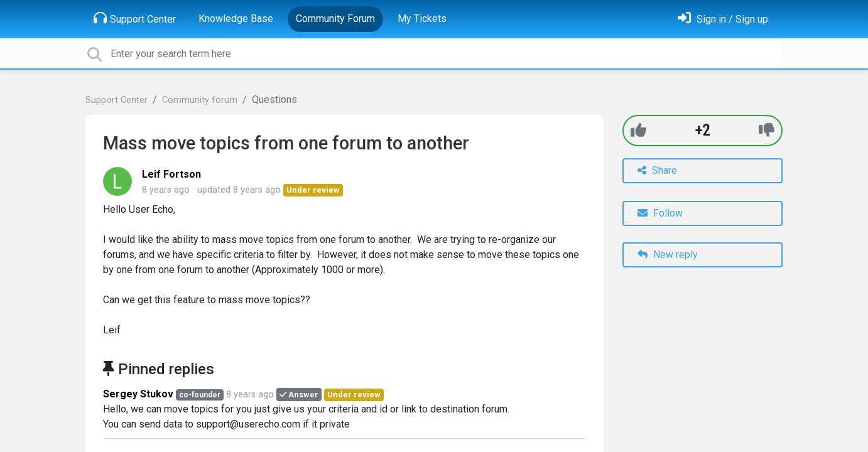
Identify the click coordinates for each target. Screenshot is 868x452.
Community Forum (335, 19)
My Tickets (422, 19)
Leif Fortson (171, 174)
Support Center (135, 18)
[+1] (638, 130)
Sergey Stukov (138, 394)
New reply (668, 255)
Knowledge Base (236, 19)
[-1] (767, 130)
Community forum (200, 100)
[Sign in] (723, 19)
